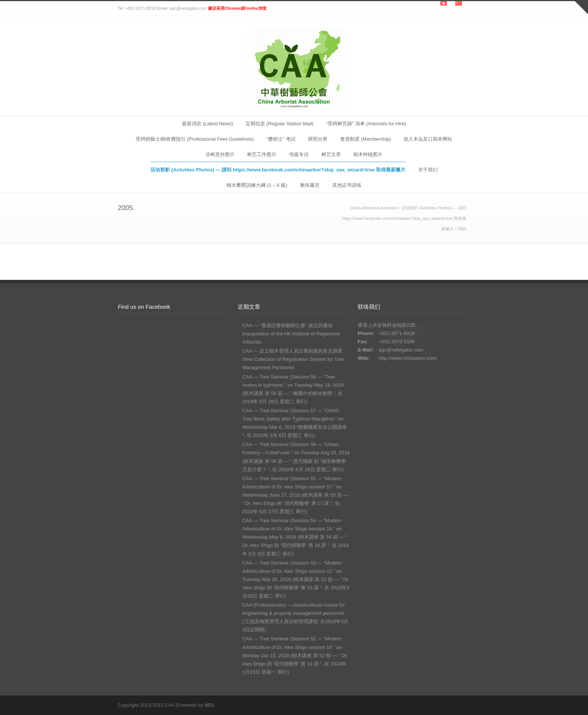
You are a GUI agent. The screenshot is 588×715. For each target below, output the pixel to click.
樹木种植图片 (368, 154)
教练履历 (310, 185)
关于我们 (428, 170)
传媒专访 (299, 154)
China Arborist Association (374, 208)
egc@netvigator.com (401, 350)
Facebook (448, 705)
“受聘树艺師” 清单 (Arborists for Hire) (366, 124)
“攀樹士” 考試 (281, 139)
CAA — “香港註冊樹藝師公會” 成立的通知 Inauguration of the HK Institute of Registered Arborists (291, 334)
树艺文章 (331, 154)
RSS (463, 705)
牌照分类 (318, 139)
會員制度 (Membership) (366, 139)
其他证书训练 (347, 185)
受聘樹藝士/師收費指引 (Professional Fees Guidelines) (195, 139)
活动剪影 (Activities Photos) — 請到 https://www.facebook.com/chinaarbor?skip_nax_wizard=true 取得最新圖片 (278, 170)
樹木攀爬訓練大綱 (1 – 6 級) (257, 185)
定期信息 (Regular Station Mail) (280, 124)
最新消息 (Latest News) (207, 124)
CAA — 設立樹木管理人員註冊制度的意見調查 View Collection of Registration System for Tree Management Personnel (293, 359)
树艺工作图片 (262, 154)
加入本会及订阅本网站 (428, 139)
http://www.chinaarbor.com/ (408, 358)
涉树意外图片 (220, 154)
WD (208, 705)
